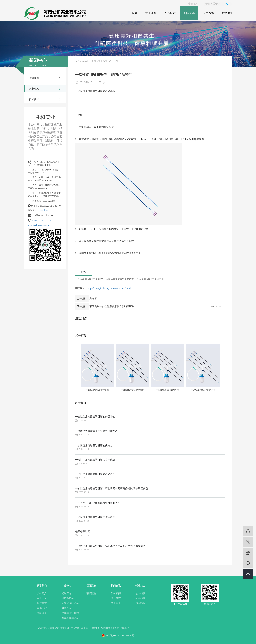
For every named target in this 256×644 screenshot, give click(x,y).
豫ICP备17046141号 (101, 628)
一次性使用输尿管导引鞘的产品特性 (95, 417)
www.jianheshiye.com (41, 220)
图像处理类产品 (70, 618)
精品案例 (91, 593)
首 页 (94, 61)
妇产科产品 (68, 598)
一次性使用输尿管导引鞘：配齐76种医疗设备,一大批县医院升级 (110, 546)
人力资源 (209, 13)
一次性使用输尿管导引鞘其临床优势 (95, 460)
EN (196, 4)
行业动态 (34, 89)
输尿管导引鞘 (83, 532)
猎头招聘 (140, 603)
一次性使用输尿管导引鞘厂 (89, 279)
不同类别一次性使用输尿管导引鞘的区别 (112, 306)
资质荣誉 (42, 603)
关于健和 (151, 13)
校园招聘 (140, 593)
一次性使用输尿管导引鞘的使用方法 (95, 445)
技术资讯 (34, 99)
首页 (134, 13)
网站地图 (125, 628)
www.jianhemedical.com (39, 225)
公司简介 (42, 593)
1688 (41, 210)
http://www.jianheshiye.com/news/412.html (109, 288)
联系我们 (228, 13)
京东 (46, 210)
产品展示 (170, 13)
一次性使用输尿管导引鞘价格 (149, 279)
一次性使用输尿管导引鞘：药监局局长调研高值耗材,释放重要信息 (112, 488)
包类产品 (66, 608)
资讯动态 (103, 61)
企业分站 (115, 628)
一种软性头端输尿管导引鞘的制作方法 (96, 431)
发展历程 (42, 608)
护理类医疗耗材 (70, 613)
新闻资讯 (189, 13)
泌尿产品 (66, 593)
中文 (191, 4)
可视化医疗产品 (70, 603)
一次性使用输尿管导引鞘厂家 (119, 279)
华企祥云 (86, 628)
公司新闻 (34, 78)
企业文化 (42, 598)
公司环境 (42, 613)
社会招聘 (140, 598)
